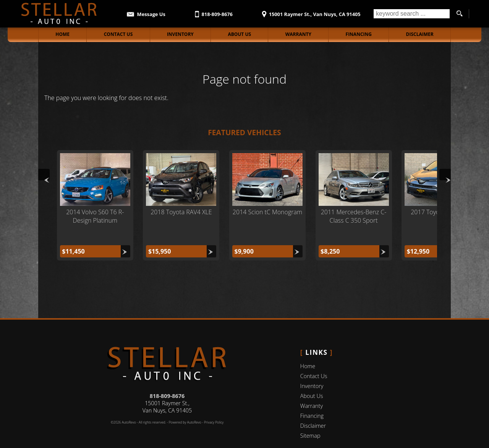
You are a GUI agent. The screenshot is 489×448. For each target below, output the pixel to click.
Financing (312, 398)
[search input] (412, 14)
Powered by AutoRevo (185, 405)
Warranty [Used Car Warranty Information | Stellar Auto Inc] (298, 34)
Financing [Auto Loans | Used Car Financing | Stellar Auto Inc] (359, 34)
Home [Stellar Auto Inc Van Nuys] (62, 34)
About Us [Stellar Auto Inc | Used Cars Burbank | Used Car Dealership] (239, 34)
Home (308, 349)
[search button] (459, 14)
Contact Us (314, 358)
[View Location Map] (310, 12)
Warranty (312, 388)
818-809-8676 (167, 378)
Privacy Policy (214, 405)
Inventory (312, 368)
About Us (312, 378)
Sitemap (310, 418)
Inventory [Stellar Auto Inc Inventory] (180, 34)
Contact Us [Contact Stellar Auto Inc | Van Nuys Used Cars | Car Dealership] (118, 34)
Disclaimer (420, 34)
